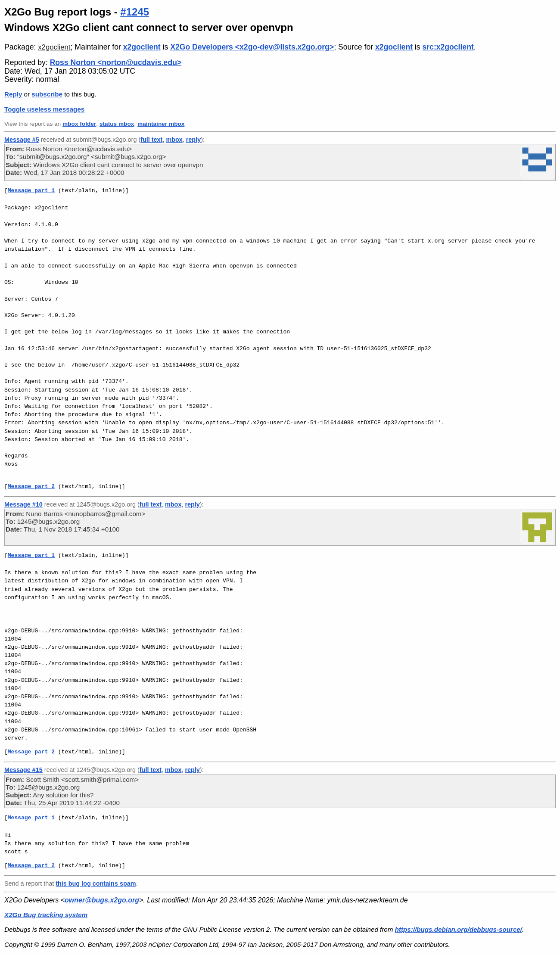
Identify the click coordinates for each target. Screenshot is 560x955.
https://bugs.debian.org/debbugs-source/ (459, 929)
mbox (174, 140)
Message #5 (22, 140)
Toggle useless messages (44, 109)
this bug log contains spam (96, 883)
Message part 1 (31, 190)
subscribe (47, 94)
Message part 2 (31, 486)
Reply (13, 94)
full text (151, 140)
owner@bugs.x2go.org (102, 900)
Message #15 (23, 770)
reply (193, 140)
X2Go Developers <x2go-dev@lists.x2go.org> (252, 47)
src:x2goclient (448, 47)
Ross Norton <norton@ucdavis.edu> (116, 62)
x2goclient (54, 47)
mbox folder (79, 124)
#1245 (135, 12)
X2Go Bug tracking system (46, 915)
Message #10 (23, 504)
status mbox (117, 124)
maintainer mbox (161, 124)
